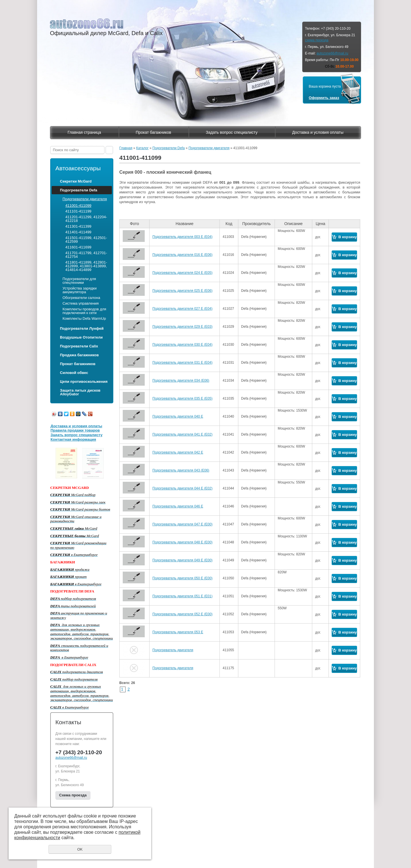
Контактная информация (73, 439)
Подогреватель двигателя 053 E (178, 632)
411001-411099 (78, 206)
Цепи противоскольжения (84, 382)
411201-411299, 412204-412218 (86, 219)
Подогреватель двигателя (173, 650)
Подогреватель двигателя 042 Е (178, 452)
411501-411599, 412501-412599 (86, 240)
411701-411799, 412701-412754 (86, 255)
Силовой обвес (74, 373)
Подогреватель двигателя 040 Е (178, 416)
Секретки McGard (76, 181)
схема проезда (317, 40)
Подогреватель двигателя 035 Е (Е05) (182, 398)
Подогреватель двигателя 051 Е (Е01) (182, 596)
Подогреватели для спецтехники (79, 281)
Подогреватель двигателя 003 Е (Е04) (182, 237)
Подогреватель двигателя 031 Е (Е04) (182, 363)
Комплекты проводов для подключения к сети (84, 311)
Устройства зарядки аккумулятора (79, 290)
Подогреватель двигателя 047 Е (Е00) (182, 524)
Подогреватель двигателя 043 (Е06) (181, 470)
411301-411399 (78, 226)
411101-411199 (78, 211)
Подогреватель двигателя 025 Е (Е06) (182, 291)
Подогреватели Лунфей (82, 328)
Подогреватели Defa (79, 190)
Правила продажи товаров (75, 430)
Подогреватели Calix (79, 346)
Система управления (81, 303)
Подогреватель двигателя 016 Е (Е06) (182, 255)
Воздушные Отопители (81, 337)
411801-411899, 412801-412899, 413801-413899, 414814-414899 (86, 266)
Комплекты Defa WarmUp (84, 318)
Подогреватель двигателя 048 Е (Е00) (182, 542)
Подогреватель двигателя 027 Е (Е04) (182, 309)
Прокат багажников (153, 132)
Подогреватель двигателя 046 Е (178, 506)
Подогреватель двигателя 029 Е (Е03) (182, 327)
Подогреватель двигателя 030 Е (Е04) (182, 345)
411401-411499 (78, 232)
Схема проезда (73, 795)
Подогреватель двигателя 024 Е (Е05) (182, 273)
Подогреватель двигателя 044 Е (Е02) (182, 488)
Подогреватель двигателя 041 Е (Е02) (182, 434)
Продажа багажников (79, 355)
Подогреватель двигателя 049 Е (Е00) (182, 560)
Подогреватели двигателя (85, 199)
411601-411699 (78, 247)
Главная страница (84, 132)
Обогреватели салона (81, 298)
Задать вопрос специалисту (232, 132)
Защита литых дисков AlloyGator (80, 392)
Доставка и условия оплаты (318, 132)
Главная (126, 148)
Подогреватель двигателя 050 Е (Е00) (182, 578)
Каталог (142, 148)
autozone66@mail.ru (332, 53)
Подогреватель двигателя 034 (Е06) (181, 381)
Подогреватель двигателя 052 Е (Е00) (182, 614)
